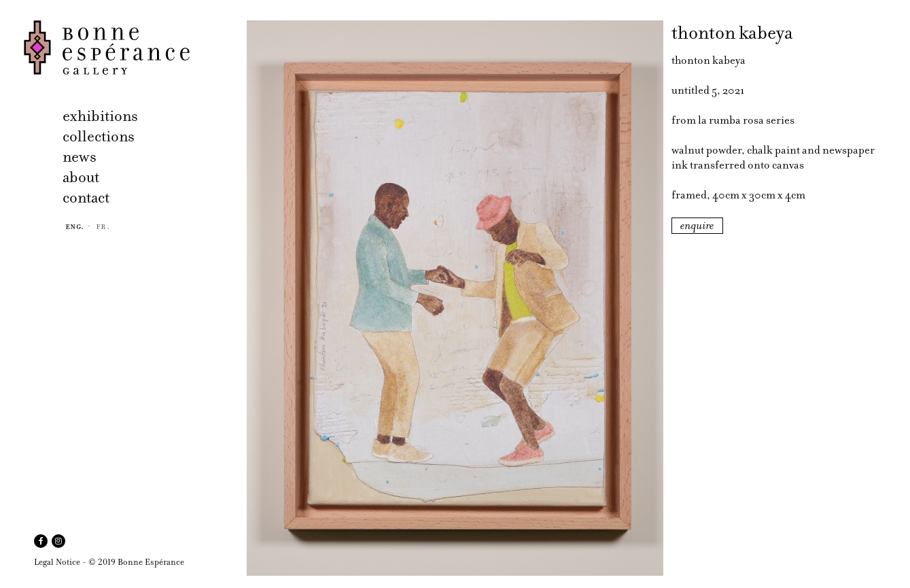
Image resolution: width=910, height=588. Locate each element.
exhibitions (100, 116)
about (81, 177)
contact (86, 197)
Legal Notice (57, 562)
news (80, 157)
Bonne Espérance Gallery (131, 48)
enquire (697, 226)
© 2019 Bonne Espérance (136, 562)
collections (99, 136)
